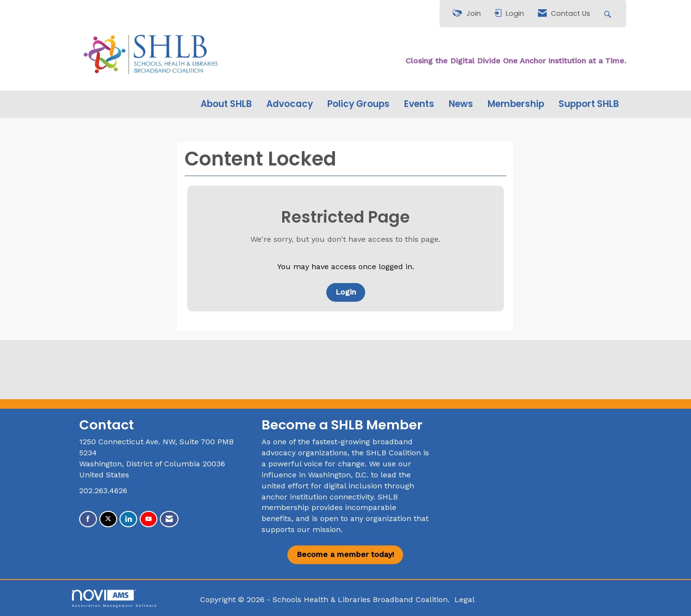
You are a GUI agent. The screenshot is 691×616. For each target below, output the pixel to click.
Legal (465, 599)
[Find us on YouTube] (149, 519)
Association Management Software (115, 598)
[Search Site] (609, 14)
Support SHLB (589, 104)
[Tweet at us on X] (108, 519)
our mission (319, 529)
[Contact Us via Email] (169, 519)
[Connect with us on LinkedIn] (128, 519)
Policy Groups (358, 104)
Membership (516, 104)
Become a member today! (345, 554)
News (461, 104)
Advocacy (290, 104)
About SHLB (226, 104)
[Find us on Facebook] (88, 519)
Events (419, 104)
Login (346, 292)
